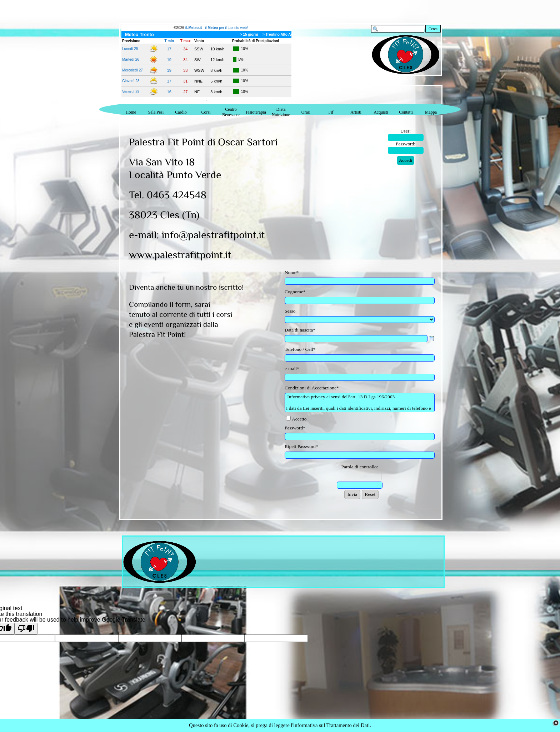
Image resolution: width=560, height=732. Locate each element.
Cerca (433, 29)
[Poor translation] (26, 629)
